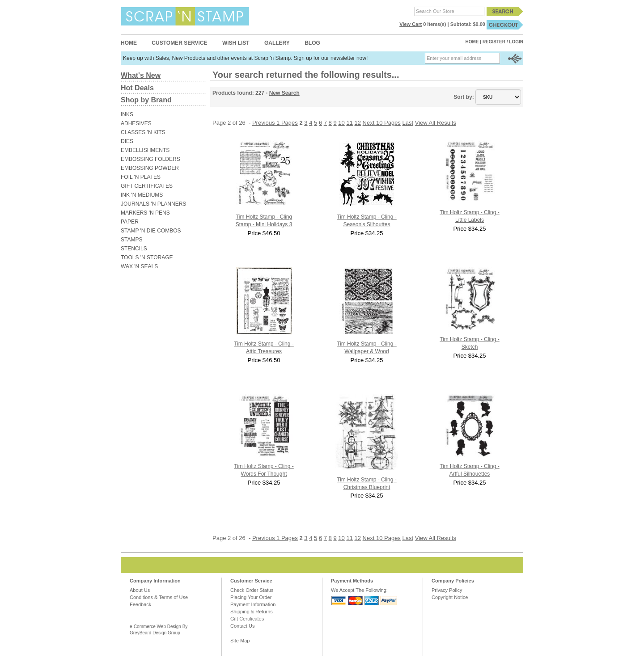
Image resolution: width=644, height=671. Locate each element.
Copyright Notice (450, 597)
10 (341, 123)
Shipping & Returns (252, 612)
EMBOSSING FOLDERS (150, 159)
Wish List (236, 43)
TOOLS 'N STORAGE (147, 257)
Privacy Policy (447, 590)
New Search (284, 93)
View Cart (411, 24)
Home (129, 43)
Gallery (277, 43)
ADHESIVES (136, 123)
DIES (127, 141)
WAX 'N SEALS (139, 266)
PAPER (130, 222)
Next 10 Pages (382, 123)
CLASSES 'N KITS (143, 132)
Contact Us (242, 626)
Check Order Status (252, 590)
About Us (140, 590)
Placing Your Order (251, 597)
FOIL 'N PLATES (141, 177)
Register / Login (503, 42)
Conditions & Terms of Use (159, 597)
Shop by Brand (146, 100)
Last (408, 123)
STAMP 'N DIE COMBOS (151, 231)
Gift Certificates (247, 619)
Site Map (240, 641)
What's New (141, 75)
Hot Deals (137, 88)
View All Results (436, 123)
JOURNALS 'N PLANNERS (153, 204)
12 (358, 123)
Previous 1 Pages (275, 123)
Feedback (140, 604)
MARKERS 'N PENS (145, 213)
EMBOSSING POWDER (150, 168)
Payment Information (253, 604)
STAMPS (131, 240)
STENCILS (134, 249)
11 (349, 123)
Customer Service (179, 43)
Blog (312, 43)
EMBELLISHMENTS (145, 150)
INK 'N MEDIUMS (142, 195)
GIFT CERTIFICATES (147, 186)
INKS (127, 114)
